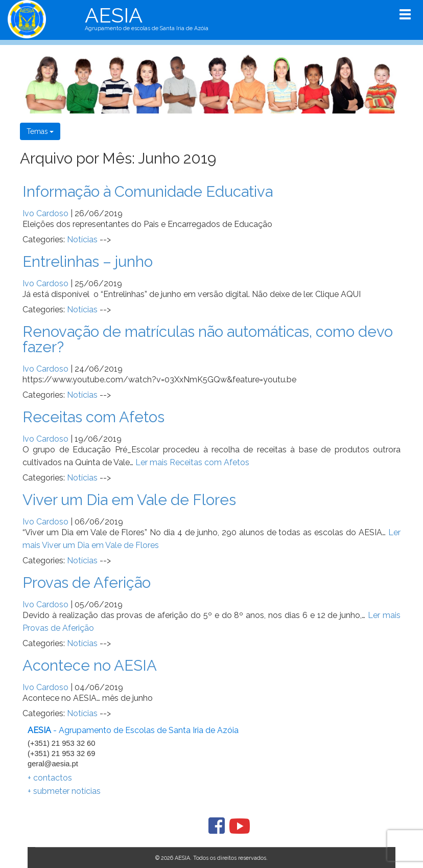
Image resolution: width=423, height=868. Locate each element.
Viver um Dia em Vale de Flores (129, 500)
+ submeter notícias (64, 791)
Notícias (82, 239)
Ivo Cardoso (45, 213)
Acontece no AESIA (90, 665)
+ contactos (50, 778)
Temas (40, 131)
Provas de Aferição (87, 583)
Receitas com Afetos (93, 417)
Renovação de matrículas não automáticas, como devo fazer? (208, 339)
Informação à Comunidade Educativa (148, 191)
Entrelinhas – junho (88, 261)
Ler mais (192, 462)
